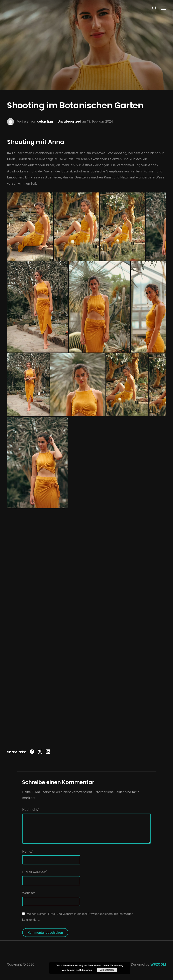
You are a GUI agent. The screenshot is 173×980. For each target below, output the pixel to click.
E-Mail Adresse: (35, 872)
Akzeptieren (107, 970)
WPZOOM (158, 964)
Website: (28, 893)
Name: (28, 851)
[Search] (154, 8)
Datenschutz (86, 970)
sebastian (45, 121)
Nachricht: (31, 809)
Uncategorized (69, 121)
